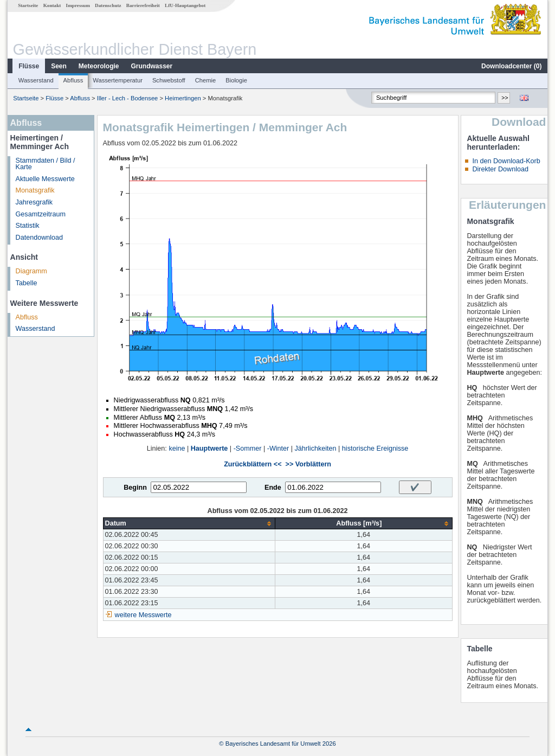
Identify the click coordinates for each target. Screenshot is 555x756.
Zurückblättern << (253, 464)
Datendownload (40, 238)
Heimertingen (183, 98)
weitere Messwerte (143, 615)
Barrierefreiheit (143, 5)
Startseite (28, 5)
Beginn (135, 488)
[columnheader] (189, 524)
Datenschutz (108, 5)
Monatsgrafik (35, 190)
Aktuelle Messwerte (45, 179)
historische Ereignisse (375, 449)
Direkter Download (500, 169)
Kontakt (52, 5)
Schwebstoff (169, 80)
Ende (273, 488)
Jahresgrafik (34, 202)
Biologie (236, 80)
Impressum (78, 5)
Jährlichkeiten (316, 449)
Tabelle (27, 283)
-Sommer (248, 449)
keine (177, 449)
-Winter (278, 449)
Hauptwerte (209, 449)
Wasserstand (36, 80)
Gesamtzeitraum (41, 214)
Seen (59, 66)
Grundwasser (152, 66)
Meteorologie (99, 66)
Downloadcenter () (511, 66)
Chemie (206, 80)
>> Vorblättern (308, 464)
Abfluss (73, 80)
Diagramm (31, 271)
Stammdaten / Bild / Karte (46, 164)
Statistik (28, 226)
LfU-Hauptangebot (185, 5)
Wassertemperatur (118, 80)
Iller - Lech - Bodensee (128, 98)
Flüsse (29, 66)
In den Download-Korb (506, 161)
